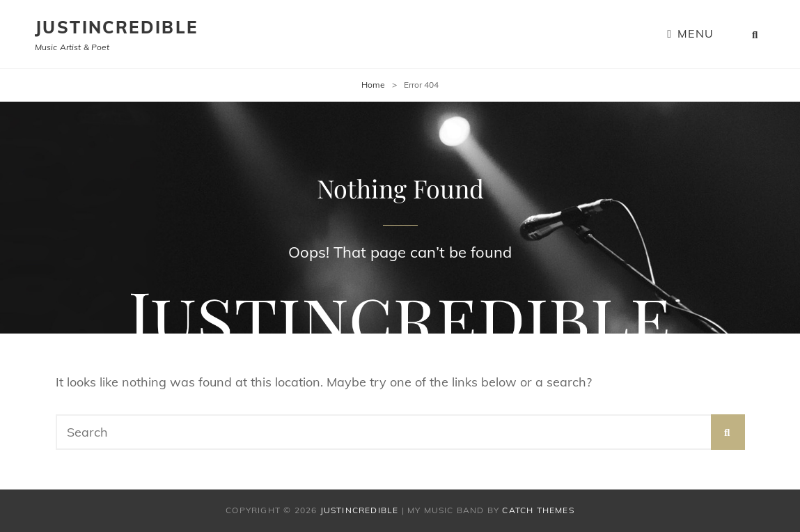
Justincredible (117, 27)
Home (373, 85)
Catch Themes (538, 510)
